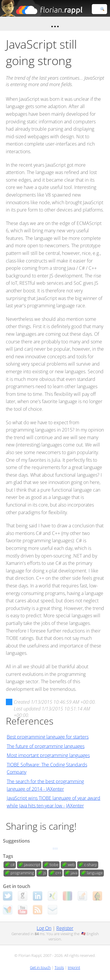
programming (22, 873)
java (74, 873)
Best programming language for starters (48, 737)
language (95, 873)
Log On (44, 928)
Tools (59, 967)
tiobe (54, 865)
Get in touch (40, 967)
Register (65, 928)
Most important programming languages (48, 755)
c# (13, 865)
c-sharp (91, 865)
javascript (32, 865)
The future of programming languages (46, 746)
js (45, 873)
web (71, 865)
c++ (58, 873)
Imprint (74, 967)
